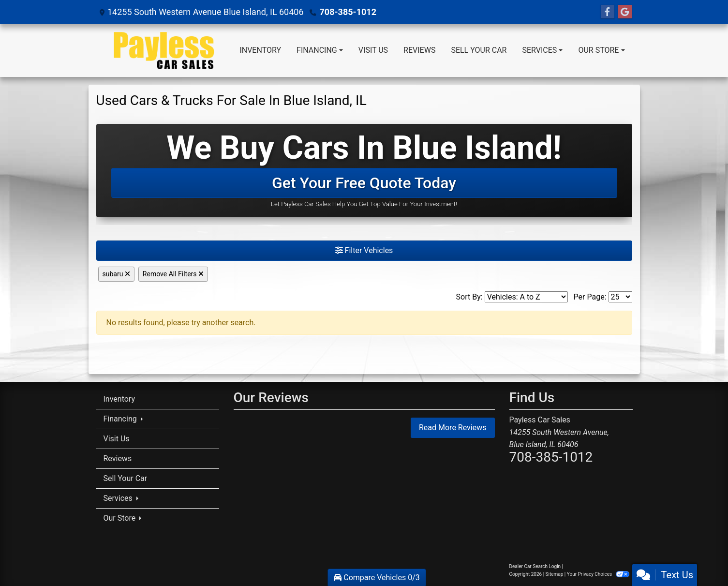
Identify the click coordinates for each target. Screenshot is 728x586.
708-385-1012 (348, 12)
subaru (116, 274)
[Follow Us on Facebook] (608, 12)
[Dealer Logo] (164, 51)
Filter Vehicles (364, 250)
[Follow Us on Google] (625, 12)
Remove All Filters (173, 274)
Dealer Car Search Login (535, 566)
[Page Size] (620, 297)
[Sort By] (526, 297)
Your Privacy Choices (598, 574)
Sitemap (555, 574)
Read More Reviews (453, 428)
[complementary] (699, 557)
